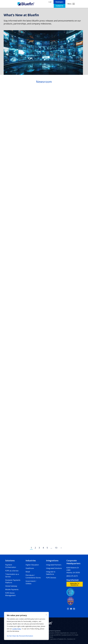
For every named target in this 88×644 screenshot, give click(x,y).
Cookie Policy (17, 629)
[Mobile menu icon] (71, 4)
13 (56, 548)
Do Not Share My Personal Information (20, 636)
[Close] (46, 615)
